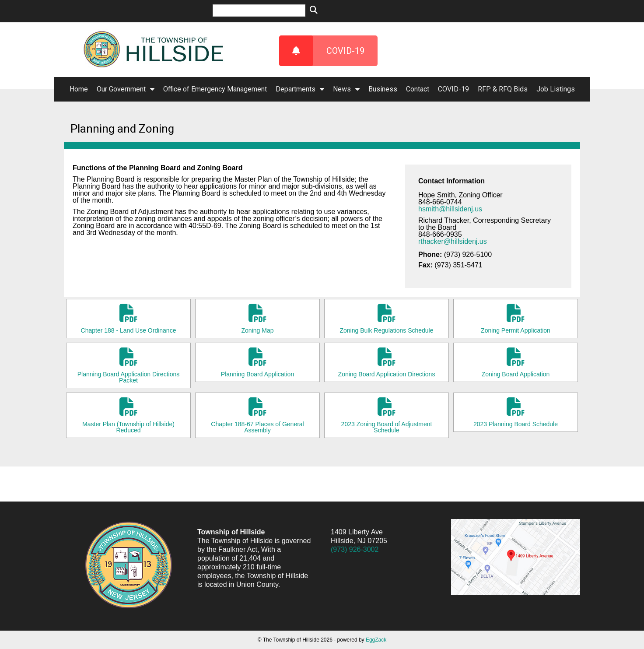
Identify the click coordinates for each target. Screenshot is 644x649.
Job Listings (556, 89)
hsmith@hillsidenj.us (450, 209)
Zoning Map (257, 319)
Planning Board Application (257, 363)
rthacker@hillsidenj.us (453, 241)
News (346, 89)
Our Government (126, 89)
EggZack (376, 640)
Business (383, 89)
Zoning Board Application (516, 363)
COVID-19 (322, 51)
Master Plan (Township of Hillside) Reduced (128, 416)
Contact (418, 89)
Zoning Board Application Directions (387, 363)
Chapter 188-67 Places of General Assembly (257, 416)
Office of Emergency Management (215, 89)
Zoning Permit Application (516, 319)
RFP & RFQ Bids (503, 89)
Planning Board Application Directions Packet (128, 366)
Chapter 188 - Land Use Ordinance (128, 319)
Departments (300, 89)
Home (79, 89)
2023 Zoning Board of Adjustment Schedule (387, 416)
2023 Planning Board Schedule (516, 412)
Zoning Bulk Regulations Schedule (387, 319)
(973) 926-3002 (355, 549)
